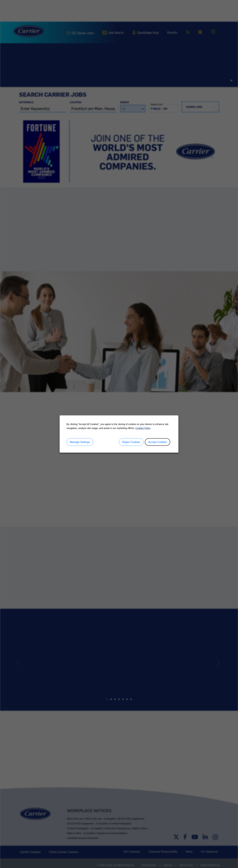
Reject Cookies (131, 442)
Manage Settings (80, 442)
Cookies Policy (143, 428)
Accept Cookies (158, 442)
